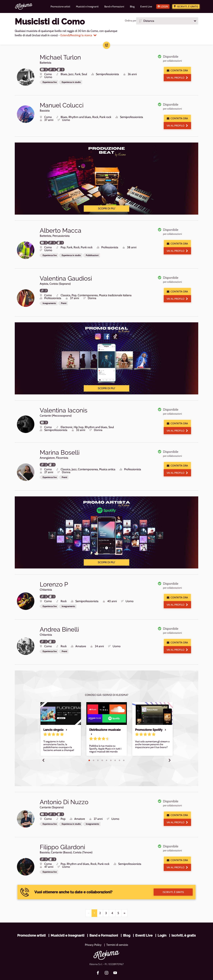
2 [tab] (94, 751)
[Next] (124, 901)
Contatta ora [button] (177, 70)
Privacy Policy (93, 932)
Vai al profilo (177, 78)
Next (170, 751)
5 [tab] (106, 751)
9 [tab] (124, 751)
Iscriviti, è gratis (187, 6)
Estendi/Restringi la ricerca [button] (78, 35)
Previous (43, 751)
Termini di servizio (117, 932)
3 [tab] (98, 751)
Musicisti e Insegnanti (68, 923)
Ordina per (131, 21)
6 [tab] (111, 751)
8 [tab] (119, 751)
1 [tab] (89, 751)
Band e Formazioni (104, 923)
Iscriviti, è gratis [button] (173, 880)
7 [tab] (115, 751)
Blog (127, 923)
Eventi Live (144, 923)
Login (164, 6)
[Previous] (89, 901)
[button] (167, 21)
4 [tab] (102, 751)
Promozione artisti (31, 923)
